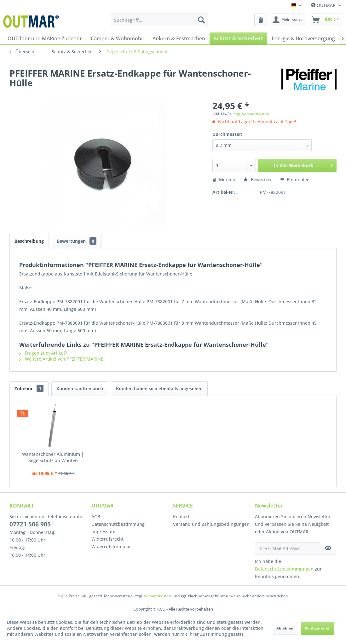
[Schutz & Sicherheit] (238, 38)
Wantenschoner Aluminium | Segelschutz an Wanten (53, 457)
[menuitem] (159, 20)
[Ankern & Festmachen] (179, 38)
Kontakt (181, 516)
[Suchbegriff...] (159, 20)
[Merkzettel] (261, 20)
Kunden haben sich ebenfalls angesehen (159, 389)
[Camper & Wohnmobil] (117, 38)
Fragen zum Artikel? (43, 353)
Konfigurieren (318, 628)
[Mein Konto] (288, 20)
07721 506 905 (30, 524)
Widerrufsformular (111, 546)
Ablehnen (285, 628)
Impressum (103, 532)
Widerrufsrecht (107, 539)
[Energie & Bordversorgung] (303, 38)
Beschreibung (29, 241)
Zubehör (29, 389)
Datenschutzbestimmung (118, 524)
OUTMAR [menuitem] (324, 5)
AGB (96, 516)
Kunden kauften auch (80, 389)
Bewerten (258, 180)
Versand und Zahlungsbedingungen (211, 524)
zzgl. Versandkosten (251, 114)
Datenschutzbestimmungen (284, 569)
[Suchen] (201, 20)
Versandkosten (158, 596)
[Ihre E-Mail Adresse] (288, 548)
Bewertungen (77, 241)
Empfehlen (295, 180)
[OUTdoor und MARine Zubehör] (45, 38)
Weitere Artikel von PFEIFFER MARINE (61, 359)
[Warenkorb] (326, 20)
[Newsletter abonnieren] (328, 548)
